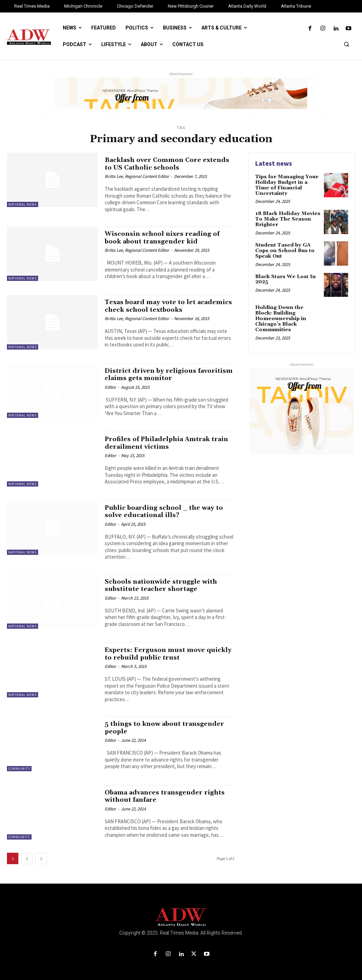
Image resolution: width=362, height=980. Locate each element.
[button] (346, 44)
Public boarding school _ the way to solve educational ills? (167, 511)
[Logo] (181, 916)
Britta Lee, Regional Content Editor (137, 176)
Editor (110, 386)
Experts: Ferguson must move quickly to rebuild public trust (157, 653)
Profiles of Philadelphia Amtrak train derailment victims (161, 442)
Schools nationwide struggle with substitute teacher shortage (163, 584)
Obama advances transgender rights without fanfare (168, 795)
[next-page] (41, 857)
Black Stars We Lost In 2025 (285, 278)
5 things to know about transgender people (167, 726)
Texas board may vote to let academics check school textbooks (166, 305)
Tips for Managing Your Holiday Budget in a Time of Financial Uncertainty (286, 185)
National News (23, 204)
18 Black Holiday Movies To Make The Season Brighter (287, 219)
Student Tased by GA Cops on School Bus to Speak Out (284, 250)
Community (19, 767)
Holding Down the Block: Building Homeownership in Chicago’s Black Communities (288, 317)
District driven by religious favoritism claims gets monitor (159, 374)
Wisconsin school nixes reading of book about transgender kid (164, 237)
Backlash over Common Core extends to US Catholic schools (159, 164)
